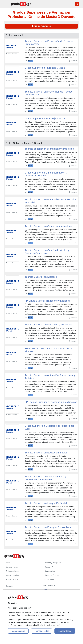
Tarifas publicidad (12, 571)
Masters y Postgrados (53, 563)
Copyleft (9, 599)
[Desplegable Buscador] (77, 4)
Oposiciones (49, 579)
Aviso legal (10, 595)
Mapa (8, 563)
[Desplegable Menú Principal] (7, 4)
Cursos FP (49, 567)
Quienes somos (12, 567)
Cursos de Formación (53, 575)
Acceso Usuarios (12, 575)
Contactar (9, 586)
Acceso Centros (12, 579)
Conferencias (50, 571)
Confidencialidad (12, 590)
